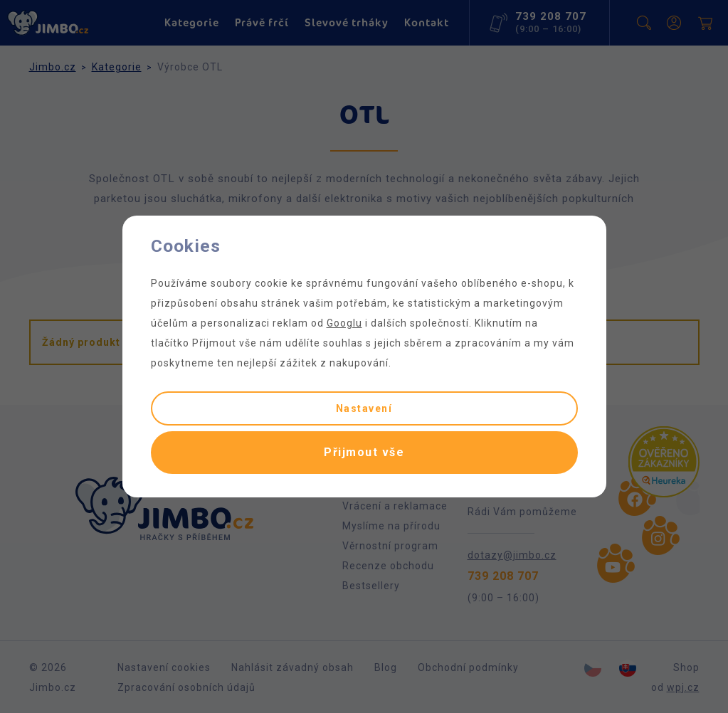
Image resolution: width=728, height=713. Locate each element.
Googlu (344, 323)
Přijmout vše (364, 452)
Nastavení (364, 408)
